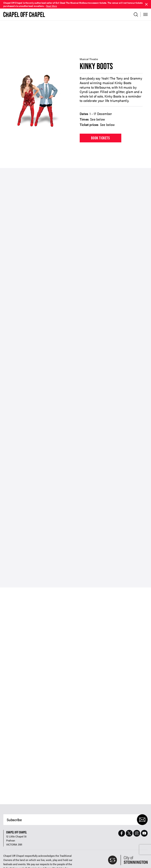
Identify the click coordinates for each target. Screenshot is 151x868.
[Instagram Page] (137, 812)
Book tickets (100, 116)
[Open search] (136, 15)
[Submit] (142, 798)
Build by (141, 862)
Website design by (118, 862)
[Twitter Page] (129, 812)
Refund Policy (9, 862)
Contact (35, 862)
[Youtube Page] (144, 812)
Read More (52, 6)
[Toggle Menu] (145, 14)
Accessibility (23, 862)
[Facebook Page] (122, 812)
